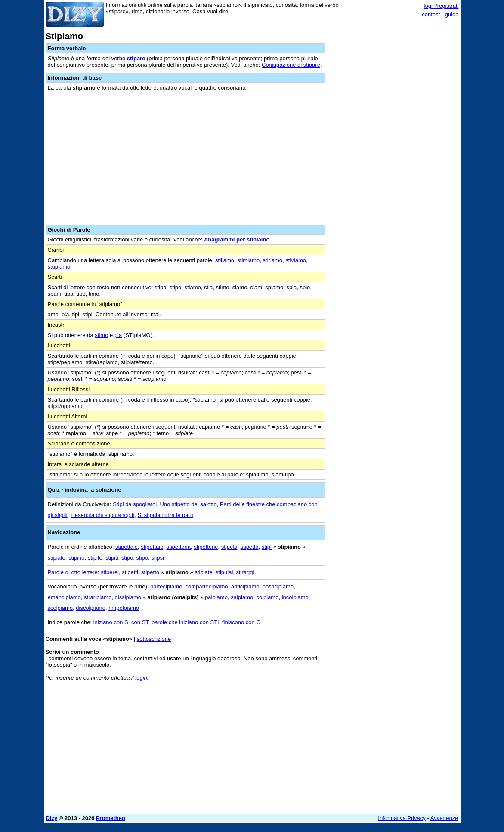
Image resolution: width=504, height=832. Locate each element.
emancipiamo (64, 597)
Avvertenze (444, 818)
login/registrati (441, 6)
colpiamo (267, 597)
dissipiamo (128, 597)
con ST (140, 622)
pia (118, 335)
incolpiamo (295, 597)
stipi (267, 547)
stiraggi (245, 572)
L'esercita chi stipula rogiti (102, 515)
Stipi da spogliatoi (135, 504)
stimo (101, 335)
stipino (77, 558)
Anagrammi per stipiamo (237, 240)
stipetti (229, 547)
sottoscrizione (154, 639)
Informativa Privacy (402, 818)
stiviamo (296, 260)
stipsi (158, 558)
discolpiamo (91, 608)
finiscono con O (241, 622)
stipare (136, 58)
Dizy (52, 818)
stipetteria (179, 547)
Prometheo (111, 818)
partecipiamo (166, 586)
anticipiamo (245, 586)
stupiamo (59, 267)
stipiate (57, 558)
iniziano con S (111, 622)
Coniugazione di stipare (291, 65)
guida (452, 14)
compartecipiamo (207, 586)
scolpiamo (60, 608)
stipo (127, 558)
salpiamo (242, 597)
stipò (142, 558)
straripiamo (98, 597)
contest (431, 14)
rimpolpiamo (124, 608)
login (141, 678)
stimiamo (248, 260)
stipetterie (206, 547)
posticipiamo (278, 586)
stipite (95, 558)
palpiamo (216, 597)
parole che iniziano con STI (185, 622)
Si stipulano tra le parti (165, 515)
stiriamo (273, 260)
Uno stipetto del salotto (188, 504)
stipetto (250, 547)
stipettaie (127, 547)
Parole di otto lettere (73, 572)
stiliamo (225, 260)
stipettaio (152, 547)
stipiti (112, 558)
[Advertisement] (394, 85)
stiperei (110, 572)
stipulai (224, 572)
